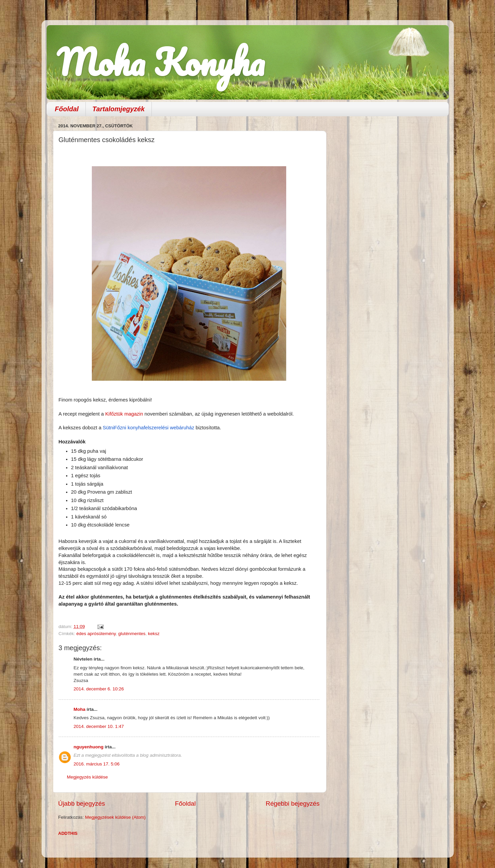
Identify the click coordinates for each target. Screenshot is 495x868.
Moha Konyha (161, 62)
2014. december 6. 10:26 (99, 689)
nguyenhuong (89, 747)
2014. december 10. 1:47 (99, 726)
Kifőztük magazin (125, 414)
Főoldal (67, 109)
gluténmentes (132, 634)
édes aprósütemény (96, 634)
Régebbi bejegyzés (293, 803)
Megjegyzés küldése (87, 777)
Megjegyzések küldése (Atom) (115, 817)
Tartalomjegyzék (119, 109)
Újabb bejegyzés (82, 803)
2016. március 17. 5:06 (97, 764)
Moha (80, 709)
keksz (154, 634)
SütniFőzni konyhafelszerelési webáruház (149, 428)
